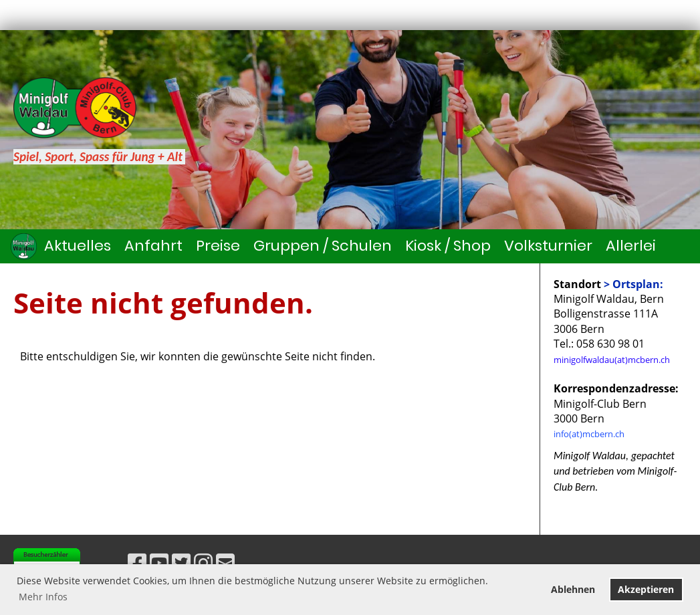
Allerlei (631, 246)
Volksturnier (548, 246)
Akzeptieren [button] (646, 589)
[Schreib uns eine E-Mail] (225, 563)
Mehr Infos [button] (43, 597)
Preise (218, 246)
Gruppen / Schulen (323, 246)
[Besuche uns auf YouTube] (159, 563)
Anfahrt (153, 246)
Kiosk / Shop (448, 246)
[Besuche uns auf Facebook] (137, 563)
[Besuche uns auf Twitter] (181, 563)
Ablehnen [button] (573, 589)
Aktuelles (78, 246)
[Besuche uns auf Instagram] (203, 563)
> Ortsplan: (633, 284)
